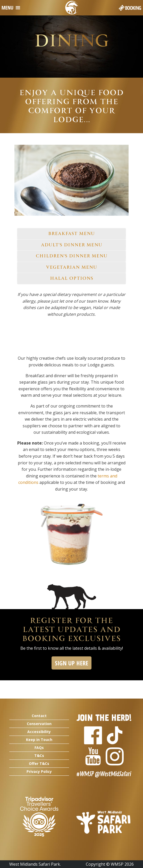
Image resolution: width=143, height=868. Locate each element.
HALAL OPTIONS (72, 278)
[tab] (71, 234)
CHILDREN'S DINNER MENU (72, 256)
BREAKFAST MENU (72, 233)
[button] (7, 8)
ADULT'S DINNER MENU (72, 245)
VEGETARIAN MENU (71, 267)
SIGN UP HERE (71, 663)
